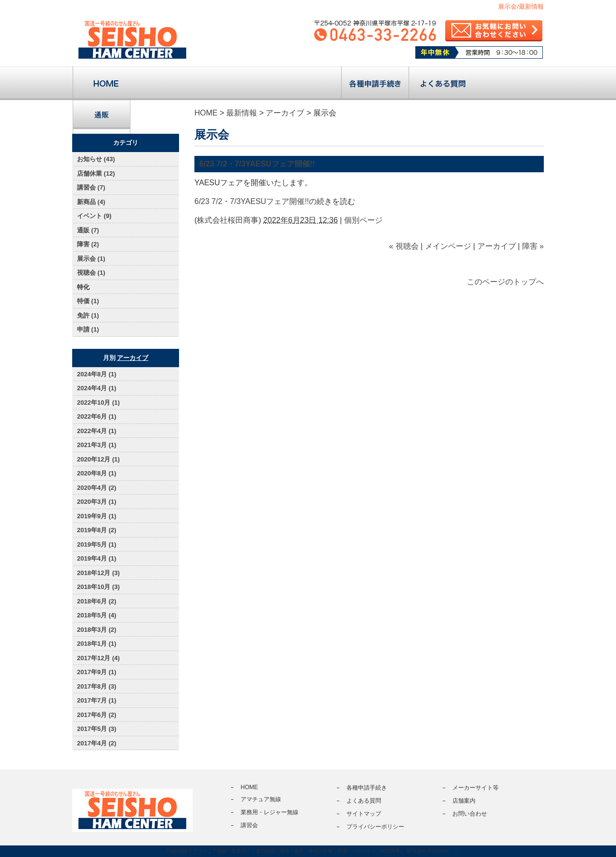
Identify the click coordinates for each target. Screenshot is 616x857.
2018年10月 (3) (98, 587)
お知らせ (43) (96, 159)
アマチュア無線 (173, 83)
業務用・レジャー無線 (240, 83)
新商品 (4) (91, 202)
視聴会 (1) (91, 273)
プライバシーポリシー (375, 827)
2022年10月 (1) (98, 403)
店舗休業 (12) (96, 173)
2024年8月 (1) (97, 374)
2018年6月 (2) (97, 601)
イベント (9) (94, 216)
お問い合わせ (470, 814)
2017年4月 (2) (97, 743)
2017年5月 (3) (97, 729)
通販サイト (102, 117)
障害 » (533, 246)
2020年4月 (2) (97, 488)
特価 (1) (88, 301)
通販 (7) (88, 230)
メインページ (448, 246)
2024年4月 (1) (97, 388)
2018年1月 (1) (97, 644)
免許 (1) (88, 315)
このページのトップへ (505, 282)
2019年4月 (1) (97, 558)
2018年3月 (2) (97, 630)
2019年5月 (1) (97, 544)
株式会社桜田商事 (228, 220)
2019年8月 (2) (97, 530)
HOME (206, 113)
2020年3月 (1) (97, 502)
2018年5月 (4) (97, 615)
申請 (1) (88, 329)
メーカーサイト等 (475, 788)
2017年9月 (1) (97, 672)
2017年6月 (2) (97, 715)
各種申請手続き (375, 83)
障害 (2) (88, 244)
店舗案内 (510, 83)
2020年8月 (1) (97, 473)
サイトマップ (364, 814)
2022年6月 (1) (97, 416)
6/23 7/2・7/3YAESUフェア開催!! (257, 164)
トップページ (106, 83)
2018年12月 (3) (98, 573)
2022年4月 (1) (97, 431)
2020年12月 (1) (98, 459)
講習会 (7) (91, 187)
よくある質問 (442, 83)
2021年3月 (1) (97, 445)
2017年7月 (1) (97, 700)
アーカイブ (285, 113)
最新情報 (242, 113)
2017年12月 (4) (98, 658)
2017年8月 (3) (97, 686)
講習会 (308, 83)
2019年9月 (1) (97, 516)
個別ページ (363, 220)
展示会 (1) (91, 259)
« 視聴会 (404, 246)
